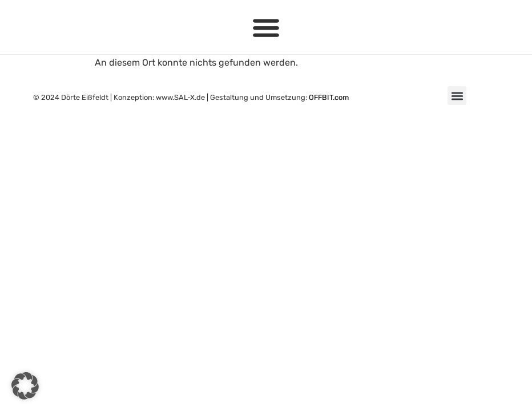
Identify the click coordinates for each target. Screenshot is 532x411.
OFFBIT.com (329, 97)
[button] (266, 27)
